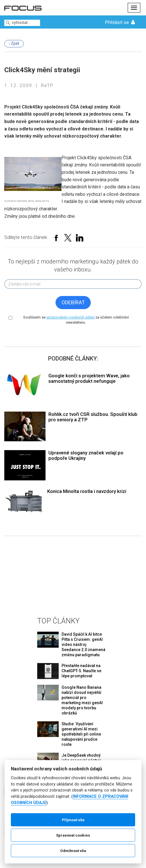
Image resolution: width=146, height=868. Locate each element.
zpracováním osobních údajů (70, 317)
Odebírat (73, 302)
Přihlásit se (121, 22)
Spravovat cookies (73, 835)
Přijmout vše (73, 820)
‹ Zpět (14, 43)
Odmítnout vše (73, 851)
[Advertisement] (73, 572)
